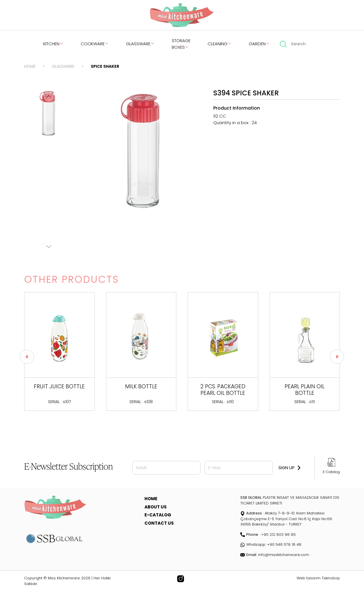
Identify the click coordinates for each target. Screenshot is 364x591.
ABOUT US (156, 507)
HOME (30, 66)
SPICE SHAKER (105, 66)
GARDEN (259, 44)
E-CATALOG (158, 515)
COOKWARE (95, 44)
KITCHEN (53, 44)
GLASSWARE (140, 44)
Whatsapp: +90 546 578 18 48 (271, 544)
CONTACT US (159, 523)
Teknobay (331, 578)
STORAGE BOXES (181, 44)
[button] (337, 357)
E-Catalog (331, 472)
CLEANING (220, 44)
